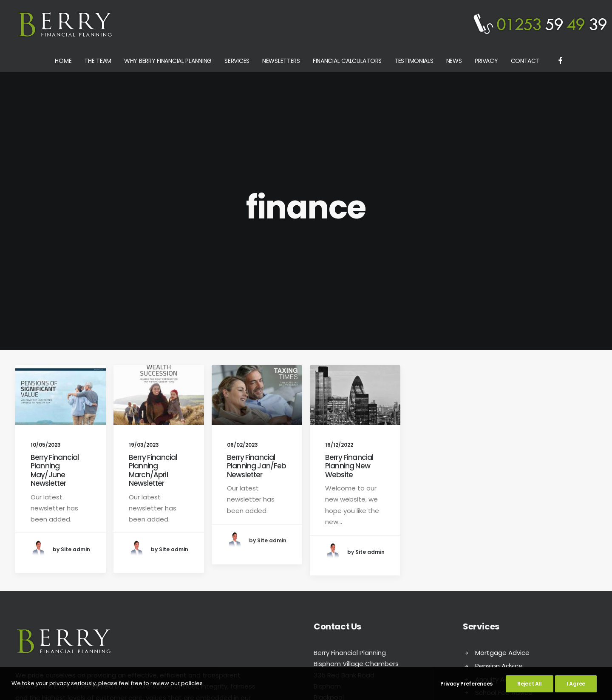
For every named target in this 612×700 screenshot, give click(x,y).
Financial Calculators (347, 61)
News (454, 61)
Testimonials (414, 61)
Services (237, 61)
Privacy (486, 61)
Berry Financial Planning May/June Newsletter (55, 300)
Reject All (530, 684)
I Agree (576, 684)
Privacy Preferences (466, 684)
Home (63, 61)
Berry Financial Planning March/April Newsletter (153, 300)
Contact (525, 61)
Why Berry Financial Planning (168, 61)
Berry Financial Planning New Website (349, 296)
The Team (98, 61)
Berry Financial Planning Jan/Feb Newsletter (256, 296)
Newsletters (281, 61)
